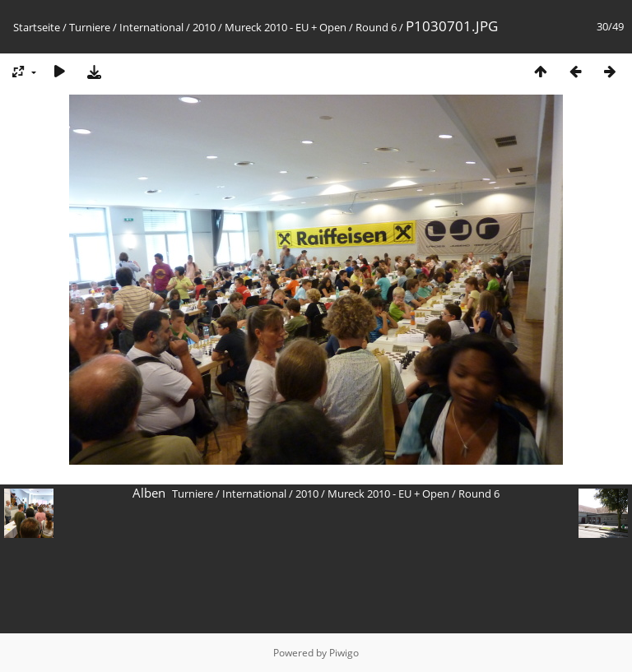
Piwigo (344, 653)
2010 (204, 27)
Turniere (90, 27)
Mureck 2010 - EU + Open (286, 27)
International (151, 27)
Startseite (37, 27)
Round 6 (376, 27)
